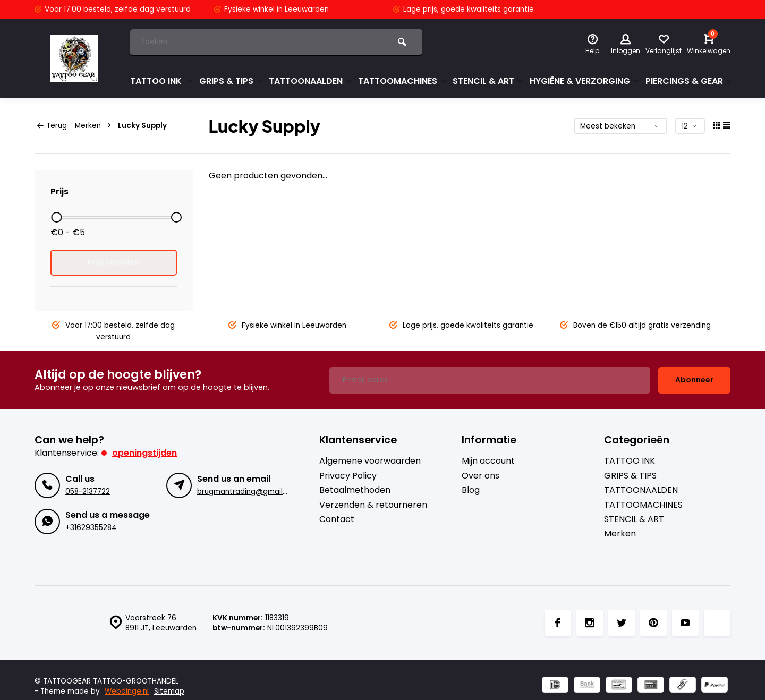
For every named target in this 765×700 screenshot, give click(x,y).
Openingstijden (144, 453)
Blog (471, 490)
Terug (52, 126)
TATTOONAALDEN (311, 81)
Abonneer (694, 380)
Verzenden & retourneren (373, 505)
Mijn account (488, 461)
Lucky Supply (142, 126)
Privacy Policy (348, 476)
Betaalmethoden (355, 490)
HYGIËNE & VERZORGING (585, 81)
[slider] (56, 217)
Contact (337, 519)
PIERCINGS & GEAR (689, 81)
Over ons (481, 476)
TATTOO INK (162, 81)
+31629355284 (91, 528)
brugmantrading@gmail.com (249, 492)
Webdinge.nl (127, 691)
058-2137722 (88, 492)
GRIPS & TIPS (231, 81)
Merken (95, 126)
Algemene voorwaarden (370, 461)
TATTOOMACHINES (403, 81)
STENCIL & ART (488, 81)
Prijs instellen (113, 262)
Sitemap (169, 691)
